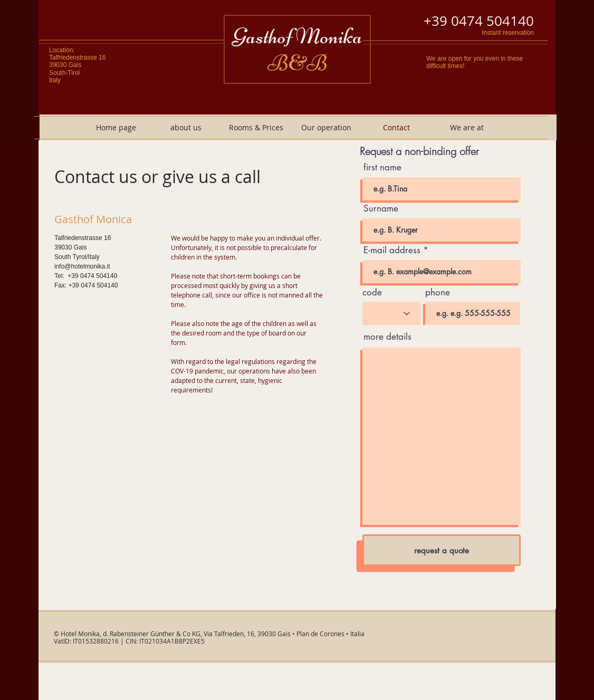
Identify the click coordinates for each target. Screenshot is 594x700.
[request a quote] (442, 550)
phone (438, 293)
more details (387, 337)
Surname (381, 209)
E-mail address (392, 250)
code (372, 293)
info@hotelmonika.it (82, 266)
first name (382, 167)
